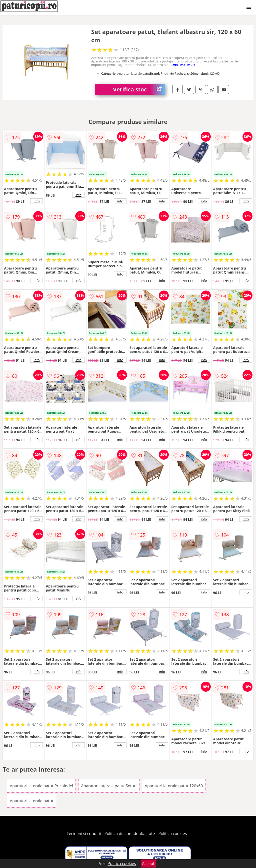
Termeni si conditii (84, 834)
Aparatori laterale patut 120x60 (174, 786)
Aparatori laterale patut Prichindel (41, 786)
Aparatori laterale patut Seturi (109, 786)
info (36, 201)
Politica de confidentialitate (130, 834)
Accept (148, 864)
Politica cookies (173, 834)
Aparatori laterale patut (31, 801)
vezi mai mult (184, 65)
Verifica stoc (139, 89)
